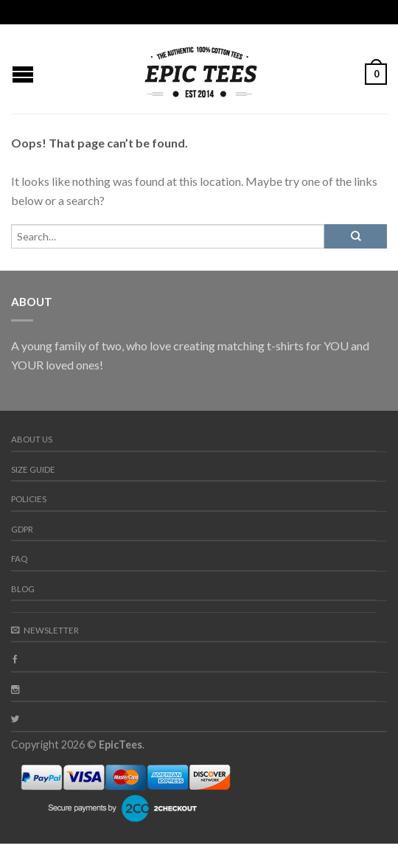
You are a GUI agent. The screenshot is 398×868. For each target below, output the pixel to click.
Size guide (33, 469)
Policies (29, 499)
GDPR (22, 529)
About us (32, 439)
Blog (23, 589)
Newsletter (45, 630)
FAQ (19, 559)
